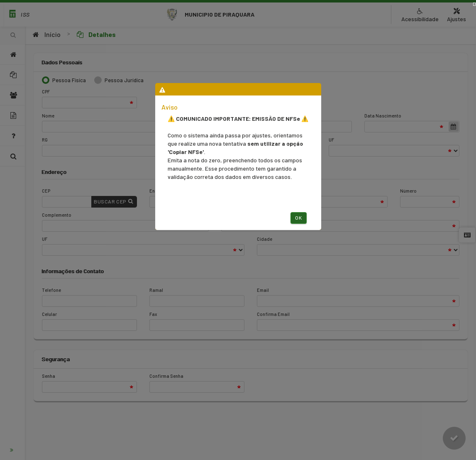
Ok (298, 218)
